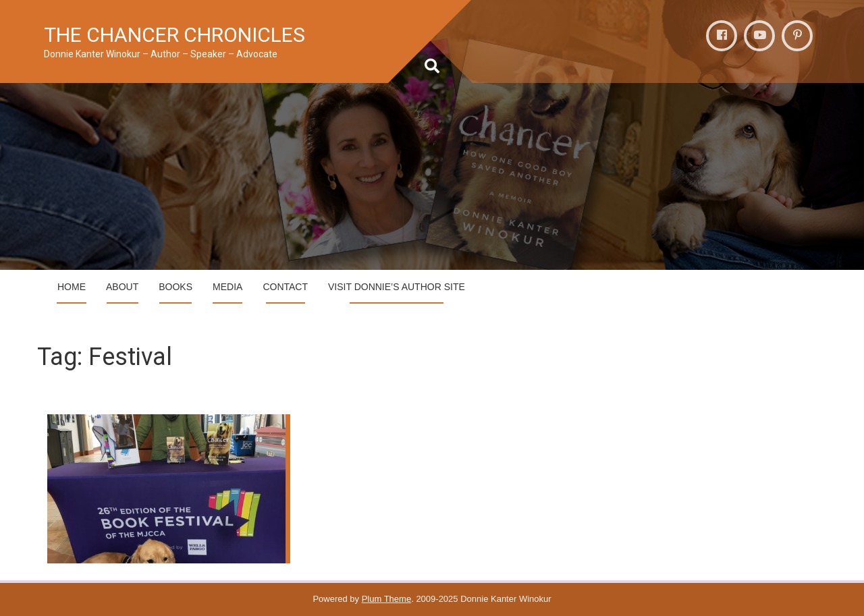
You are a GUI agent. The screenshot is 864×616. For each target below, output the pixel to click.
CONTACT (285, 287)
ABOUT (122, 287)
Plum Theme (386, 599)
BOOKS (175, 287)
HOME (72, 287)
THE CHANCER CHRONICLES (174, 35)
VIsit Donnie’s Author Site (397, 287)
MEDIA (227, 287)
